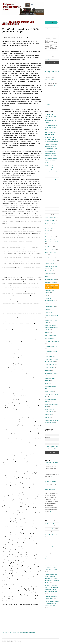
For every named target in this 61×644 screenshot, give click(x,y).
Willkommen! (15, 18)
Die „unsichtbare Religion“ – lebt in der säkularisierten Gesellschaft (51, 161)
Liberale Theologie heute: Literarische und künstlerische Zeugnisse (51, 327)
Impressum (47, 18)
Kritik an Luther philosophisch (51, 315)
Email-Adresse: (48, 442)
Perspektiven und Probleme (51, 351)
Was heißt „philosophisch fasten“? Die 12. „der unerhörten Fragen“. (20, 30)
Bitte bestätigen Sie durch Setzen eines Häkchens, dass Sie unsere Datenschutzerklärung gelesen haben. (52, 448)
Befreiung (34, 631)
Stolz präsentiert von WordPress (10, 640)
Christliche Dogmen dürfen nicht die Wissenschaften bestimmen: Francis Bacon (51, 147)
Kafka (46, 296)
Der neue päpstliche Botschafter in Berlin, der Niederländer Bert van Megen (52, 140)
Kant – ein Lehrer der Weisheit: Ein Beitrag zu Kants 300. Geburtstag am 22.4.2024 (52, 604)
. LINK (54, 85)
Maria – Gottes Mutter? (50, 335)
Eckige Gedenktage (49, 258)
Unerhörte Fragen (30, 632)
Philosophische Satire (50, 367)
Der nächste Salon (49, 247)
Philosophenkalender (50, 356)
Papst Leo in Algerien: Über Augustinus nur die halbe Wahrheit (51, 127)
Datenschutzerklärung (50, 529)
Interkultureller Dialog (50, 283)
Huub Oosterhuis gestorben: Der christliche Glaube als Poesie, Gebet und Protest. (51, 567)
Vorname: (47, 433)
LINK (26, 271)
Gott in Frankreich (49, 274)
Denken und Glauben (50, 237)
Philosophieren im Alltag (50, 364)
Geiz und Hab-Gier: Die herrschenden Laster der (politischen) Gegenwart (50, 154)
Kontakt (41, 18)
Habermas (47, 277)
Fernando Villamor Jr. (18, 642)
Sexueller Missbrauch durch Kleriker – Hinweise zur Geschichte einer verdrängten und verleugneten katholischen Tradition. (52, 578)
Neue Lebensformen (50, 338)
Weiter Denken (48, 414)
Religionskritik (48, 370)
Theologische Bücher (50, 220)
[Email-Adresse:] (52, 60)
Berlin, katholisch (49, 209)
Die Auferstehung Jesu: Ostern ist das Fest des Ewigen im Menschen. (52, 548)
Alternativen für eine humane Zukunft (21, 631)
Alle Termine (48, 105)
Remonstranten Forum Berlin (51, 373)
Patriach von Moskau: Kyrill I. (51, 346)
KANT (46, 304)
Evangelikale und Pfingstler (51, 261)
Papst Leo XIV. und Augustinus (52, 341)
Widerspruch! (48, 417)
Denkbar (47, 234)
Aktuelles (29, 18)
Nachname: (47, 438)
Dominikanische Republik (50, 250)
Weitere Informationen (50, 80)
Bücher (35, 18)
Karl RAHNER (48, 309)
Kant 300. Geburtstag (50, 306)
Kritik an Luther (48, 312)
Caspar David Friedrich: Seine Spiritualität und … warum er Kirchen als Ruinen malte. (51, 558)
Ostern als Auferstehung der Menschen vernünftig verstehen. (51, 181)
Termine (47, 383)
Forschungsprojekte (7, 632)
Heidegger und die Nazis (50, 280)
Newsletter (22, 18)
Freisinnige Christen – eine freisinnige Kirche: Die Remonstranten (51, 269)
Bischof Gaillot (48, 212)
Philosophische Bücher (19, 632)
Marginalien (47, 332)
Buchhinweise (48, 215)
